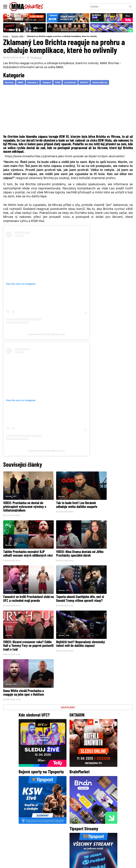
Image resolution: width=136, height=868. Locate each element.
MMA (21, 83)
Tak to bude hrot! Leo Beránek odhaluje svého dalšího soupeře (68, 500)
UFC (15, 492)
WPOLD (38, 58)
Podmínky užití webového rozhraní (33, 864)
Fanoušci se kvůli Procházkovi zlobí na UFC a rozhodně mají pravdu (67, 546)
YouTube (103, 817)
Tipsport (49, 83)
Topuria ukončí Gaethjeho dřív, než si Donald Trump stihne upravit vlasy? (111, 546)
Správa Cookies (58, 864)
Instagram (81, 817)
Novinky (15, 37)
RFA (59, 579)
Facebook (57, 817)
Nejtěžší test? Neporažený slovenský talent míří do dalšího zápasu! (65, 590)
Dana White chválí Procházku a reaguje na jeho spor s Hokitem (112, 588)
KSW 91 (89, 83)
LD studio (114, 864)
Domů (6, 37)
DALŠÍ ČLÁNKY (68, 606)
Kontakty (93, 834)
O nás (44, 840)
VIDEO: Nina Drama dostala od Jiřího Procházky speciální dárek (23, 546)
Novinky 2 (34, 83)
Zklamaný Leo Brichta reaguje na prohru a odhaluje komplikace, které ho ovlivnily (62, 37)
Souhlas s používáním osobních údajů (83, 864)
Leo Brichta (74, 83)
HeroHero (57, 840)
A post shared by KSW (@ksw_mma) (46, 335)
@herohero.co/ (37, 806)
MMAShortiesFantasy (81, 840)
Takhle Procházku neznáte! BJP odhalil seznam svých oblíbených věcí (112, 502)
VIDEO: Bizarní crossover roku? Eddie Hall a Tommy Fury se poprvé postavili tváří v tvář (23, 590)
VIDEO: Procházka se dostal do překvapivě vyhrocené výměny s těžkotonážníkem (24, 502)
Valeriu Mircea (105, 83)
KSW (21, 37)
